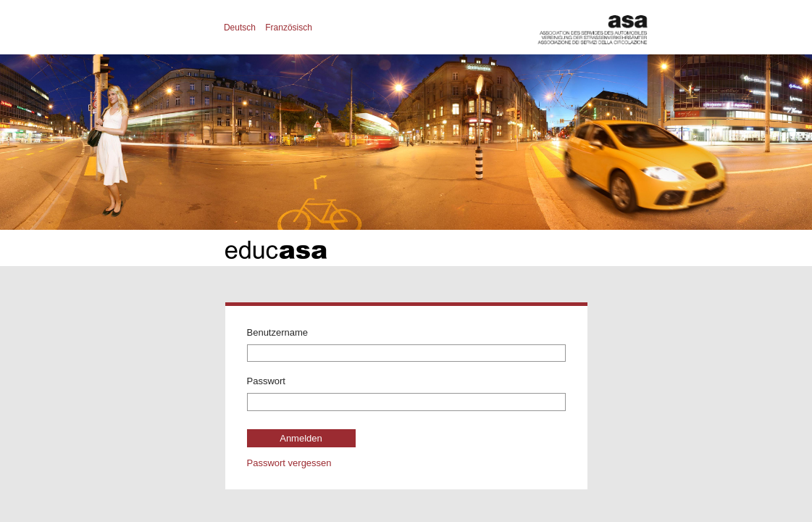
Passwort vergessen (289, 463)
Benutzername (278, 332)
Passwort (266, 381)
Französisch (289, 28)
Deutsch (240, 28)
